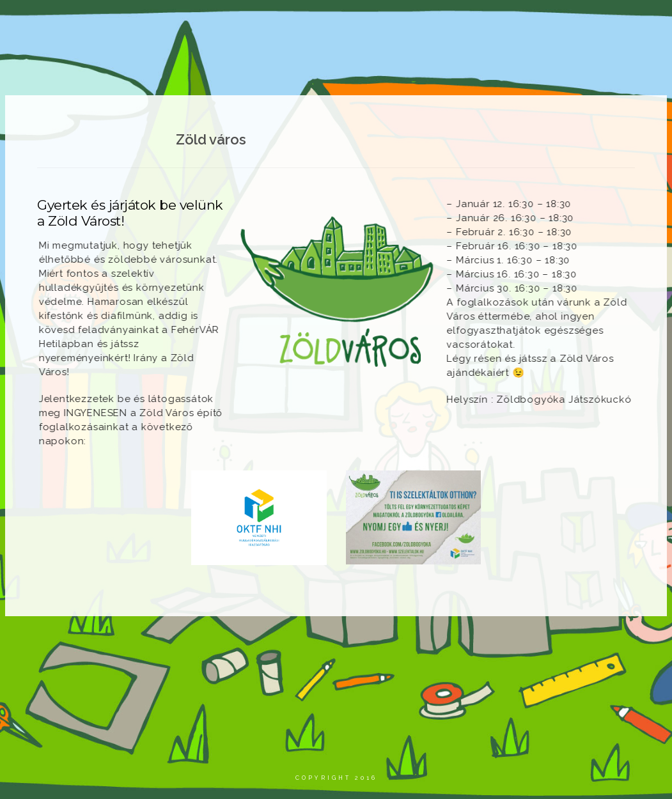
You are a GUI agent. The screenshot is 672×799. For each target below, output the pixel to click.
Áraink (570, 22)
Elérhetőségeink (547, 50)
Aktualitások (243, 22)
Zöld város (506, 22)
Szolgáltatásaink (418, 22)
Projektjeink (325, 22)
